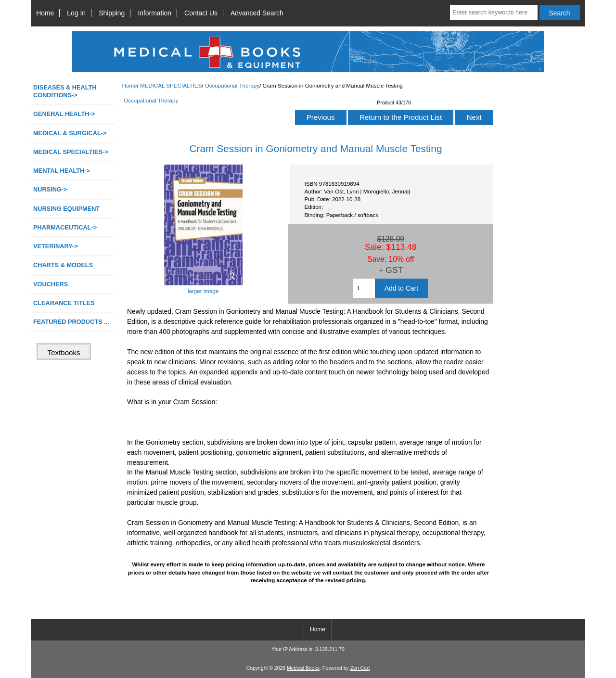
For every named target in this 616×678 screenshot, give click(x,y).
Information (154, 13)
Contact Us (201, 13)
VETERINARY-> (56, 246)
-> (71, 152)
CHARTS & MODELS (63, 265)
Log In (76, 13)
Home (45, 13)
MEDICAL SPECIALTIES (171, 85)
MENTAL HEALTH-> (62, 171)
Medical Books (303, 668)
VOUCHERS (51, 284)
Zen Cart (360, 668)
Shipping (112, 13)
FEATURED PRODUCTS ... (71, 322)
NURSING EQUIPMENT (66, 209)
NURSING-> (50, 189)
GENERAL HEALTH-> (64, 114)
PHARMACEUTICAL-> (65, 227)
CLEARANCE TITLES (64, 303)
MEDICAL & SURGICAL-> (70, 133)
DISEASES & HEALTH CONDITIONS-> (65, 91)
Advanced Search (257, 13)
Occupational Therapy (232, 85)
